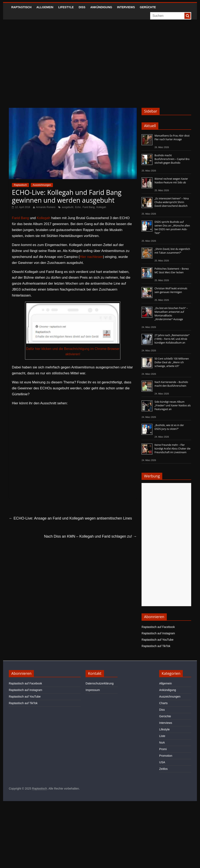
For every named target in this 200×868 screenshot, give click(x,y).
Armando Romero (46, 207)
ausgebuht (67, 207)
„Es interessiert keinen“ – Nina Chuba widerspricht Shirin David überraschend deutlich (172, 202)
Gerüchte (148, 7)
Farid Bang (89, 207)
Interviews (126, 7)
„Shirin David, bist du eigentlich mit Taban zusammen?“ (172, 251)
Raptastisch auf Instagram (158, 633)
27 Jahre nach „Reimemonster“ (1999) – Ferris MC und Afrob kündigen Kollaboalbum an (172, 339)
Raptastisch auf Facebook (158, 627)
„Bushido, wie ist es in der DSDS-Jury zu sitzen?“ (169, 427)
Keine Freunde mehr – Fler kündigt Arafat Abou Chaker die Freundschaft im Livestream (172, 449)
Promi (163, 749)
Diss (82, 7)
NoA (162, 743)
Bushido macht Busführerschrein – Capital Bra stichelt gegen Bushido (172, 159)
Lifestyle (66, 7)
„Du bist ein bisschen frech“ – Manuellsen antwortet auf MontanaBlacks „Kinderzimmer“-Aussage (171, 314)
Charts (163, 703)
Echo (78, 207)
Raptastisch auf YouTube (157, 640)
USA (162, 762)
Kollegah (101, 207)
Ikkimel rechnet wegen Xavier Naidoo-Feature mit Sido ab (171, 181)
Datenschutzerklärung (99, 683)
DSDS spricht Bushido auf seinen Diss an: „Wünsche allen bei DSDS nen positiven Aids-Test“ (172, 227)
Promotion (166, 756)
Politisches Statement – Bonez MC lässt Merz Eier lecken (172, 271)
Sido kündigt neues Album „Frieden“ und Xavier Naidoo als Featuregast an (173, 405)
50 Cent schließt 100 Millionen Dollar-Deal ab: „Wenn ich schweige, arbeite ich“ (172, 362)
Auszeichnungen (42, 185)
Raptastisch (21, 7)
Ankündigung (101, 7)
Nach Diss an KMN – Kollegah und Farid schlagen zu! (90, 536)
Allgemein (45, 7)
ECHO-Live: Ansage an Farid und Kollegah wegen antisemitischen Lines (70, 518)
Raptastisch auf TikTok (156, 646)
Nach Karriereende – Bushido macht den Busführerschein (171, 384)
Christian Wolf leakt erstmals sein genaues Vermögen (171, 290)
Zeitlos (163, 769)
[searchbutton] (187, 16)
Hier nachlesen (91, 257)
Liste (162, 736)
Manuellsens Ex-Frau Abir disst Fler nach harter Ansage (172, 137)
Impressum (93, 690)
